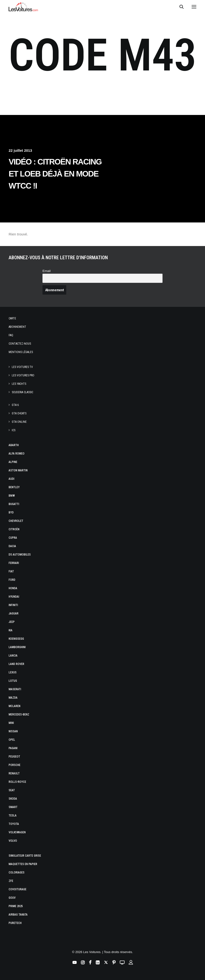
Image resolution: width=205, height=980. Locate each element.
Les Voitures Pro (23, 375)
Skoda (13, 799)
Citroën (14, 529)
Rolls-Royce (17, 782)
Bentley (14, 487)
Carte (12, 318)
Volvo (13, 841)
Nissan (13, 731)
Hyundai (14, 597)
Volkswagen (17, 832)
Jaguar (14, 613)
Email (47, 271)
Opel (12, 740)
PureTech (15, 923)
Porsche (15, 765)
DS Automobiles (20, 555)
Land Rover (16, 664)
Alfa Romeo (17, 454)
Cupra (13, 538)
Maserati (15, 689)
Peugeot (14, 757)
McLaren (15, 706)
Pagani (13, 748)
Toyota (14, 824)
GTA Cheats (19, 413)
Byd (11, 512)
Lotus (13, 681)
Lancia (13, 656)
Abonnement (17, 327)
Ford (12, 580)
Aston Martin (18, 470)
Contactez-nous (20, 344)
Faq (11, 335)
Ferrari (14, 563)
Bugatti (14, 504)
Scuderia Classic (22, 392)
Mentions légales (21, 352)
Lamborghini (17, 647)
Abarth (14, 445)
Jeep (12, 622)
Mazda (13, 698)
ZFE (11, 881)
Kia (11, 630)
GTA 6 (15, 405)
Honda (13, 588)
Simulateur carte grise (25, 856)
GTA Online (19, 422)
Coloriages (17, 873)
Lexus (13, 672)
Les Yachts (19, 384)
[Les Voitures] (23, 7)
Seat (12, 790)
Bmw (12, 496)
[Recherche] (179, 7)
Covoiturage (18, 889)
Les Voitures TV (22, 367)
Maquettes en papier (23, 864)
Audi (12, 479)
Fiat (11, 571)
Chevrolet (16, 521)
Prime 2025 (16, 906)
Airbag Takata (18, 915)
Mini (11, 723)
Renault (14, 773)
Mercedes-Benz (19, 714)
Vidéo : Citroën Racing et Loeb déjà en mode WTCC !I (55, 174)
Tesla (13, 816)
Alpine (13, 462)
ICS (14, 430)
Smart (13, 807)
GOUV (12, 898)
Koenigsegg (16, 639)
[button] (194, 7)
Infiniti (13, 605)
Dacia (12, 546)
